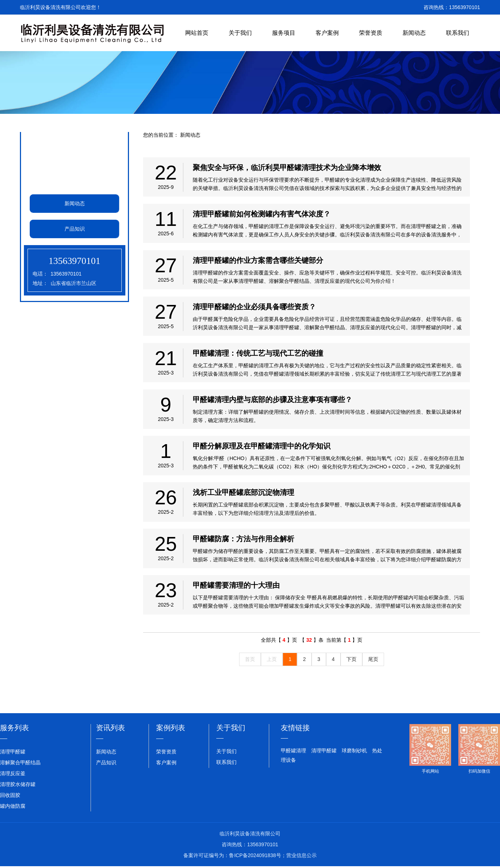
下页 (351, 666)
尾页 (373, 666)
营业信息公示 (301, 862)
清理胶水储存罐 (18, 791)
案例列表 (171, 735)
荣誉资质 (371, 33)
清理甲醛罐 (13, 759)
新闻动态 (414, 33)
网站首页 (197, 33)
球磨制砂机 (354, 758)
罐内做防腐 (13, 813)
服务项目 (284, 33)
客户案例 (327, 33)
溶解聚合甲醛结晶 (20, 769)
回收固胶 (10, 802)
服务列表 (14, 735)
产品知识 (74, 229)
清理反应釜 (13, 780)
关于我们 (240, 33)
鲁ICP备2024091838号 (255, 862)
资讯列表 (111, 735)
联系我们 (458, 33)
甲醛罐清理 (293, 758)
